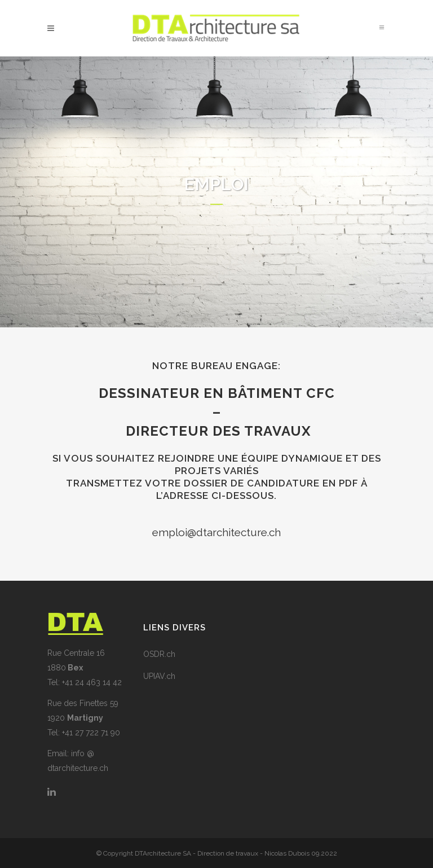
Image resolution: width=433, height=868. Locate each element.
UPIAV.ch (159, 676)
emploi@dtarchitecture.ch (216, 532)
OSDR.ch (159, 654)
